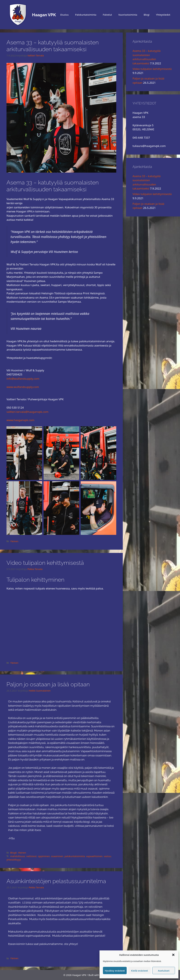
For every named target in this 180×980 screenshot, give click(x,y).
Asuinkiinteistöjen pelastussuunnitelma (56, 881)
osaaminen (57, 856)
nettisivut (31, 856)
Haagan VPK (44, 15)
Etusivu (64, 15)
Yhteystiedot (163, 15)
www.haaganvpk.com (20, 420)
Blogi (147, 15)
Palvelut (107, 15)
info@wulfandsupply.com (23, 379)
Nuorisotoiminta (128, 15)
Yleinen (14, 541)
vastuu (107, 856)
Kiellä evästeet (140, 971)
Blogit (13, 853)
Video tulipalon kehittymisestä (45, 563)
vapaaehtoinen (94, 856)
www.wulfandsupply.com (23, 387)
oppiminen (44, 856)
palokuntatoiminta (75, 856)
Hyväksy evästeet (115, 971)
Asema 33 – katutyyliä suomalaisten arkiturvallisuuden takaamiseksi (53, 46)
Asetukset (164, 971)
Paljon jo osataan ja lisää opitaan (48, 684)
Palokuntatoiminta (86, 15)
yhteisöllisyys (14, 860)
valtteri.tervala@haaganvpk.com (27, 412)
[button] (173, 955)
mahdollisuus (18, 856)
